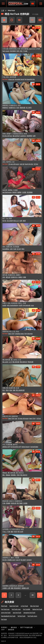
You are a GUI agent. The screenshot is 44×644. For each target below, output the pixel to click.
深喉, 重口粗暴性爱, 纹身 (11, 388)
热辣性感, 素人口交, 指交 (11, 331)
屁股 (12, 588)
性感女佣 (13, 503)
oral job (22, 164)
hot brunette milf (16, 447)
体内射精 (13, 51)
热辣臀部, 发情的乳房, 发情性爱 (13, 586)
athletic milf (6, 447)
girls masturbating (12, 305)
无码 (18, 51)
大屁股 (24, 192)
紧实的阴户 (18, 588)
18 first (36, 164)
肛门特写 (29, 108)
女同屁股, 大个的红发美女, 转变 (13, 529)
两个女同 (20, 532)
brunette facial (20, 79)
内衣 (21, 51)
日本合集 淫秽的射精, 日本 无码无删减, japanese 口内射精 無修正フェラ (22, 49)
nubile (4, 305)
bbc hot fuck (34, 606)
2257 (3, 630)
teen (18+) (11, 334)
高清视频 (30, 192)
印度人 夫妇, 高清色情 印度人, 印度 (14, 303)
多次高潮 (10, 221)
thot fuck (4, 606)
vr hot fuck (24, 606)
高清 (40, 20)
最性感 (8, 277)
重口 (4, 475)
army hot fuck (6, 613)
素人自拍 (5, 362)
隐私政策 (11, 630)
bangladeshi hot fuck (8, 616)
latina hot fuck (37, 609)
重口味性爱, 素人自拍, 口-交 (12, 360)
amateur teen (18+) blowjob (24, 334)
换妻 (24, 221)
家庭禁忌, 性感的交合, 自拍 (12, 105)
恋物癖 (8, 503)
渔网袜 (19, 192)
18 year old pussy (14, 164)
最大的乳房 (16, 136)
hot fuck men (16, 609)
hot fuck (4, 619)
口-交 (10, 362)
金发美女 (23, 136)
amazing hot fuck (29, 613)
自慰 (21, 221)
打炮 (4, 503)
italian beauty (26, 447)
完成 (15, 249)
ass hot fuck (17, 613)
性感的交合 (12, 108)
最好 (12, 532)
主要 (3, 11)
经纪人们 (16, 221)
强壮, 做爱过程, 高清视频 (11, 247)
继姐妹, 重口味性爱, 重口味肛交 (13, 473)
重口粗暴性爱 (20, 390)
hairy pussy (6, 51)
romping (29, 560)
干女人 (5, 532)
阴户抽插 (20, 503)
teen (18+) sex (13, 419)
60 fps (4, 221)
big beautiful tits (30, 79)
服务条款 (14, 627)
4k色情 (14, 192)
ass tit (18, 560)
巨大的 (19, 249)
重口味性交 (24, 362)
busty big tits (29, 164)
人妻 (9, 588)
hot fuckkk (27, 609)
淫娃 (11, 390)
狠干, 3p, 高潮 (7, 218)
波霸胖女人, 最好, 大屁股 (11, 558)
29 (33, 595)
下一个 (40, 595)
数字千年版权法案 (27, 627)
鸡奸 (4, 277)
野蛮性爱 (31, 362)
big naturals (27, 305)
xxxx (33, 305)
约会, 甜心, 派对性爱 (9, 77)
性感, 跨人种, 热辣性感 (10, 416)
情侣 (23, 249)
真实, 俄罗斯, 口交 (9, 162)
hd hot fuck (22, 616)
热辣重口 (13, 475)
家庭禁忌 (5, 108)
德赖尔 (20, 277)
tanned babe (34, 447)
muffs (21, 305)
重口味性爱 (16, 362)
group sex (11, 79)
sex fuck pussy (7, 192)
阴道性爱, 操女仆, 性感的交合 (12, 501)
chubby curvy (11, 560)
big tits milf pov (7, 136)
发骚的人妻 (25, 588)
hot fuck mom (32, 616)
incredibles (6, 249)
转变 (15, 532)
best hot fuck (14, 606)
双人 (4, 390)
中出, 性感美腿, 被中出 (10, 445)
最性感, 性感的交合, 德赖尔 (12, 275)
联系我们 (4, 627)
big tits (5, 560)
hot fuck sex (5, 609)
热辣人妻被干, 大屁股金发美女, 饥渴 (15, 134)
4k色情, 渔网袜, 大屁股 (10, 190)
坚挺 (18, 475)
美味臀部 (29, 136)
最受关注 (19, 20)
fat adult (23, 560)
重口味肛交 (24, 475)
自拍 (18, 108)
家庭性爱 (23, 108)
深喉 (25, 277)
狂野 (34, 136)
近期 (12, 20)
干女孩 (25, 51)
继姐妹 (8, 475)
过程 (11, 249)
